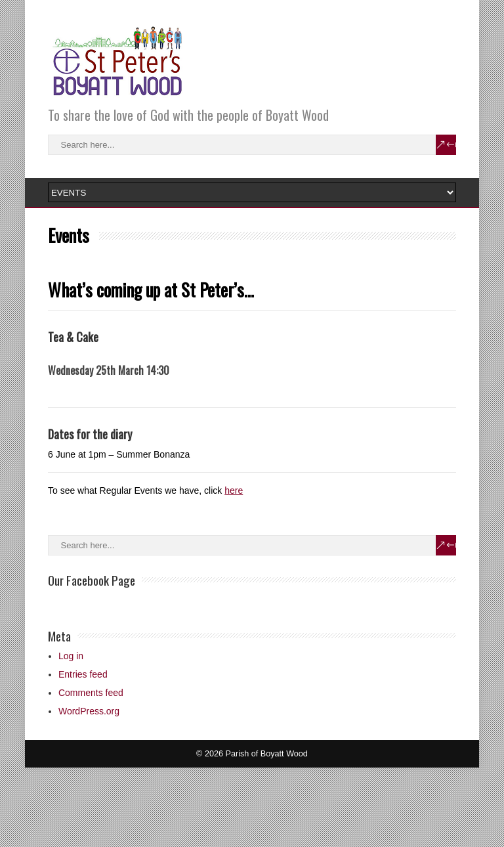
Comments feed (91, 693)
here (234, 490)
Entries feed (83, 674)
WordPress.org (89, 711)
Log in (71, 656)
